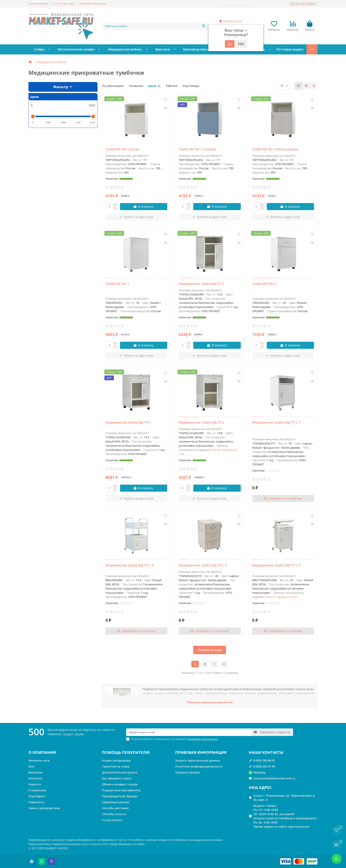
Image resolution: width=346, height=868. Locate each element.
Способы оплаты (38, 3)
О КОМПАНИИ (42, 752)
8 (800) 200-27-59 (264, 766)
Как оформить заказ (117, 778)
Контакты (36, 778)
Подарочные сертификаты (121, 790)
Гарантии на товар (116, 766)
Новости (35, 784)
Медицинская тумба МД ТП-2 (201, 423)
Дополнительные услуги (120, 772)
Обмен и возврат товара (120, 784)
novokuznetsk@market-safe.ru (274, 778)
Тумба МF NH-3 (264, 284)
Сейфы (38, 50)
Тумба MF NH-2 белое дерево (275, 150)
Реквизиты (37, 802)
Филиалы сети (39, 760)
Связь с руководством (44, 808)
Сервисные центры (116, 802)
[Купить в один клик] (136, 218)
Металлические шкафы (71, 50)
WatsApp (259, 772)
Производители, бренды (120, 796)
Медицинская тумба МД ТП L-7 (276, 423)
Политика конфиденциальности (199, 766)
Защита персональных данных (198, 760)
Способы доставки (64, 3)
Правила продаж (188, 772)
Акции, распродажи (116, 760)
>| (224, 665)
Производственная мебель (186, 50)
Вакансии (36, 772)
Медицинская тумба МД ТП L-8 (203, 566)
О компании (37, 790)
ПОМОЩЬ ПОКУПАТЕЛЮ (126, 752)
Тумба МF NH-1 (117, 284)
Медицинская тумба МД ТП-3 (201, 284)
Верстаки (149, 50)
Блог (32, 766)
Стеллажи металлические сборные (277, 50)
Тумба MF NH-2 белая (122, 150)
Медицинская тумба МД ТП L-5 (130, 566)
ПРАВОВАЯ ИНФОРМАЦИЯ (201, 752)
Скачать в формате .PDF (281, 597)
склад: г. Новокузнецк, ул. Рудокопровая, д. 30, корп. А (284, 798)
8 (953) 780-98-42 (264, 760)
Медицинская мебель (115, 50)
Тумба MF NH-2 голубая (197, 150)
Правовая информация (93, 3)
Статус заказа (112, 820)
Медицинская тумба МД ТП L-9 (276, 566)
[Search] (155, 26)
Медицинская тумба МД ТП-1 (128, 423)
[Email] (189, 732)
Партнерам (37, 796)
